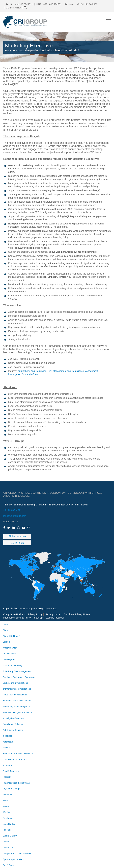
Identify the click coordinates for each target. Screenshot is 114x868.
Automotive (8, 742)
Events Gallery (10, 836)
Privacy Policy (35, 614)
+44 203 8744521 (12, 510)
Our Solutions (9, 654)
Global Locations (17, 536)
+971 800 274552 (49, 4)
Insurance (7, 765)
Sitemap (38, 618)
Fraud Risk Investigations (15, 695)
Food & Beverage (11, 771)
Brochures (8, 818)
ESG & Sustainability (13, 665)
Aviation (6, 748)
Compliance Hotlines (14, 614)
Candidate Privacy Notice (77, 614)
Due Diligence (9, 660)
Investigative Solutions (13, 718)
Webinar (7, 812)
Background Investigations (15, 683)
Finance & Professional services (18, 754)
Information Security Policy (17, 618)
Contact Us (8, 848)
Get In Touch (17, 543)
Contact (6, 842)
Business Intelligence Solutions (17, 712)
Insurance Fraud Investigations (17, 701)
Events (6, 806)
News (5, 800)
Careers (6, 642)
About (5, 630)
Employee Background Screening (19, 677)
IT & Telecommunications (15, 759)
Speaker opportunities (13, 859)
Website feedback (55, 618)
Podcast (7, 830)
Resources (8, 795)
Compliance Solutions (13, 724)
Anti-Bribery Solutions (13, 730)
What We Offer (10, 648)
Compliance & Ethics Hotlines (17, 853)
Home (6, 624)
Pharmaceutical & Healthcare (17, 783)
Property (7, 777)
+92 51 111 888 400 (81, 4)
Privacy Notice (53, 614)
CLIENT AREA (13, 8)
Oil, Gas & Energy (11, 789)
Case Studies (9, 824)
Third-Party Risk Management (17, 671)
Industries (7, 736)
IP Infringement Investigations (17, 689)
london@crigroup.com (15, 516)
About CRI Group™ (12, 636)
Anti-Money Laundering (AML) (17, 706)
